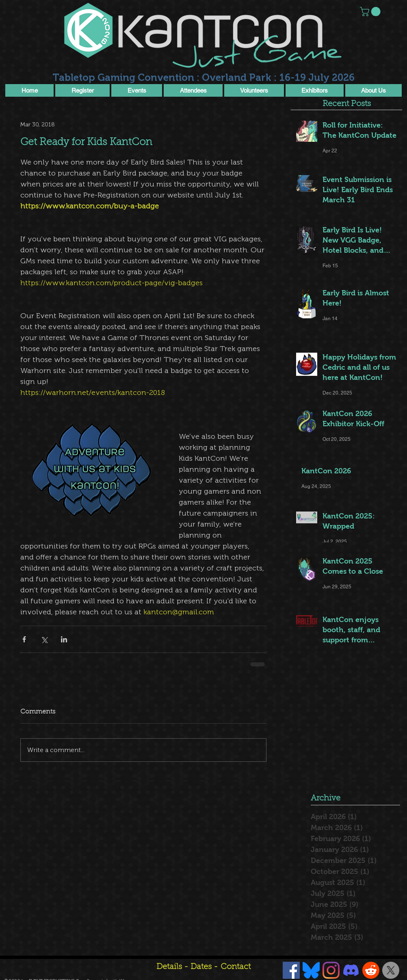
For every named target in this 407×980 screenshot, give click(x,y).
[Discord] (351, 970)
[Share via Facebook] (24, 639)
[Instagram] (331, 970)
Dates (202, 967)
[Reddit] (371, 970)
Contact (236, 967)
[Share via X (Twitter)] (44, 639)
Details (169, 967)
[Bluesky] (311, 970)
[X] (391, 970)
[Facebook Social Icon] (291, 970)
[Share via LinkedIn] (64, 639)
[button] (371, 12)
